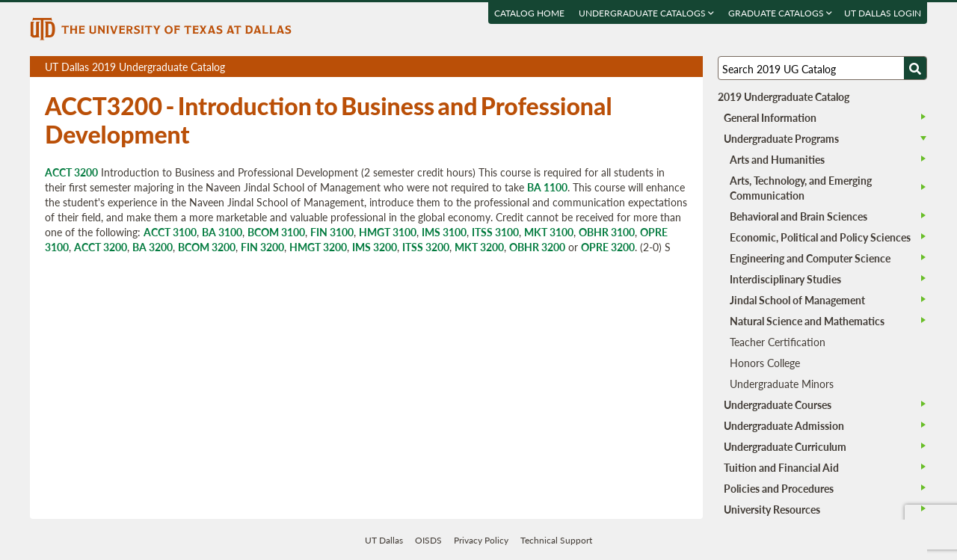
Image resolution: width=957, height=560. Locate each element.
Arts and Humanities (777, 159)
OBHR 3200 (537, 247)
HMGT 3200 (318, 247)
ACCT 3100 (170, 232)
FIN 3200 (262, 247)
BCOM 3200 (207, 247)
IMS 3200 (375, 247)
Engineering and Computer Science (810, 258)
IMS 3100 (444, 232)
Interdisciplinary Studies (785, 279)
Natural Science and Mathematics (807, 321)
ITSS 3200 (426, 247)
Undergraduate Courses (778, 404)
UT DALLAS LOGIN (883, 13)
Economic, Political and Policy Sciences (820, 237)
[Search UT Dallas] (822, 68)
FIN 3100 (332, 232)
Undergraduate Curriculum (785, 446)
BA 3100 (222, 232)
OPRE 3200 (608, 247)
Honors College (765, 363)
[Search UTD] (915, 68)
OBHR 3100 (607, 232)
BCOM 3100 (276, 232)
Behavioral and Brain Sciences (798, 216)
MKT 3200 (479, 247)
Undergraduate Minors (782, 384)
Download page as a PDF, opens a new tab (637, 67)
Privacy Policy (481, 540)
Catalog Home (529, 13)
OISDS (428, 540)
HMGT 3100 (388, 232)
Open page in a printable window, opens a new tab (672, 67)
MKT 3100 (549, 232)
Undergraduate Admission (784, 425)
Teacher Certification (778, 342)
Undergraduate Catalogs (646, 13)
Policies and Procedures (779, 488)
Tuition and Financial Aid (781, 467)
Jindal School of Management (797, 300)
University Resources (772, 509)
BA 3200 (153, 247)
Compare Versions (689, 67)
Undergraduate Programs (781, 138)
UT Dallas (384, 540)
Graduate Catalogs (780, 13)
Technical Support (556, 540)
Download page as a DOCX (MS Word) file (655, 67)
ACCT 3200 (71, 172)
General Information (770, 117)
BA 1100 (547, 187)
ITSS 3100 (495, 232)
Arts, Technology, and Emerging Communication (801, 188)
